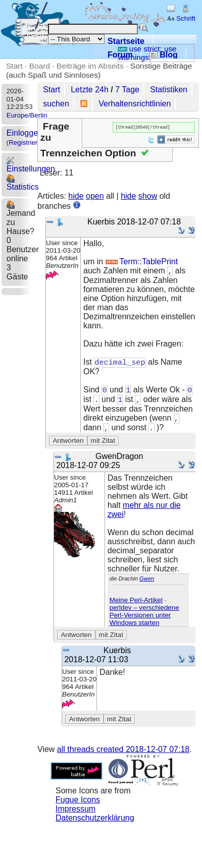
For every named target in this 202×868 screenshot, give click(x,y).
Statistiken (169, 90)
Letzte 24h (90, 90)
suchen (56, 104)
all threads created (123, 753)
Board (40, 66)
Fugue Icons (78, 804)
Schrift (181, 18)
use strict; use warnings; (147, 53)
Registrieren (27, 142)
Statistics (23, 183)
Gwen (147, 583)
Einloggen (24, 133)
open (95, 197)
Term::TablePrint (142, 263)
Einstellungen (31, 165)
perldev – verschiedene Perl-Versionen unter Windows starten (144, 619)
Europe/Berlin (27, 115)
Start (14, 66)
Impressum (75, 813)
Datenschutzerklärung (95, 822)
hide (76, 197)
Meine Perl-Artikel (136, 604)
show (148, 197)
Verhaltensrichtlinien (135, 104)
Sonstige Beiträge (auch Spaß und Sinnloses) (99, 70)
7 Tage (127, 90)
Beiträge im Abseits (90, 66)
